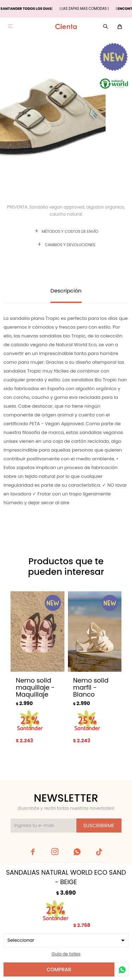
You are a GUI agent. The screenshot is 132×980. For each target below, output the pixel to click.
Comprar (59, 969)
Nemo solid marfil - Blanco (91, 688)
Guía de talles (66, 954)
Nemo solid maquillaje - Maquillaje (35, 688)
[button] (108, 675)
